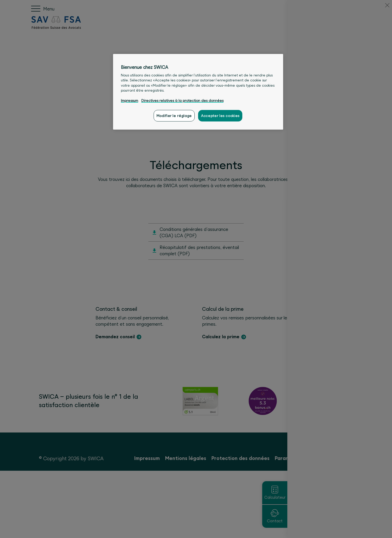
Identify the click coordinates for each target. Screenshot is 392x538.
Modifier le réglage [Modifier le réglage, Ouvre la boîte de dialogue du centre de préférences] (174, 116)
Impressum (130, 101)
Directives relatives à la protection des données (182, 101)
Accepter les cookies (220, 116)
